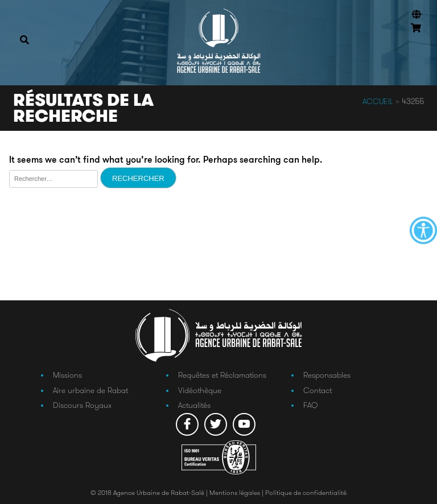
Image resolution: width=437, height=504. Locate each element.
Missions (67, 375)
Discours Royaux (82, 405)
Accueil (378, 101)
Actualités (194, 405)
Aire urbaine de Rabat (90, 390)
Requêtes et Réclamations (222, 375)
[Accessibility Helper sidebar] (423, 230)
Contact (318, 390)
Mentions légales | (237, 492)
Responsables (327, 375)
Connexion (414, 45)
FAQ (310, 405)
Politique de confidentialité (306, 492)
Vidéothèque (200, 390)
